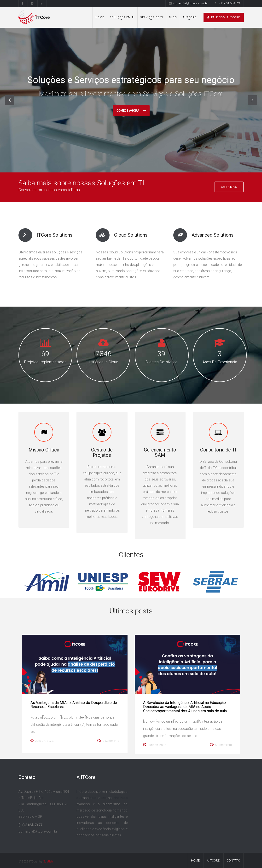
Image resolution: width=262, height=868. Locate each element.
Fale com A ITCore (224, 17)
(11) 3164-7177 (228, 3)
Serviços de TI (152, 17)
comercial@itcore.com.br (188, 3)
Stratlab (48, 862)
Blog (173, 17)
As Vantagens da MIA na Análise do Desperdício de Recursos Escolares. (74, 705)
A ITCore (189, 17)
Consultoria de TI (218, 450)
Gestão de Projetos (102, 452)
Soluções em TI (122, 17)
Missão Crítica (44, 450)
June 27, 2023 (42, 741)
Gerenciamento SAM (160, 452)
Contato (233, 861)
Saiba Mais (229, 187)
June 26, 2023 (155, 745)
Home (100, 17)
